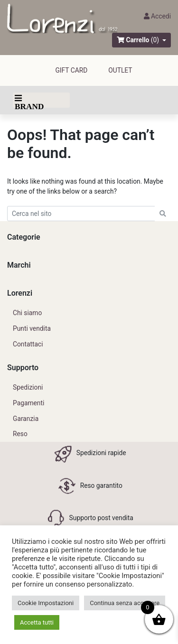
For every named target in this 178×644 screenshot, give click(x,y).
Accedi (157, 16)
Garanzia (26, 419)
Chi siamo (27, 313)
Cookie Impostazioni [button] (46, 603)
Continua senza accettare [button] (125, 603)
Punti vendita (32, 328)
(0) (155, 40)
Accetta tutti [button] (37, 622)
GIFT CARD (71, 70)
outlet (120, 70)
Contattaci (28, 344)
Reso (20, 434)
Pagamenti (28, 403)
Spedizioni (28, 387)
